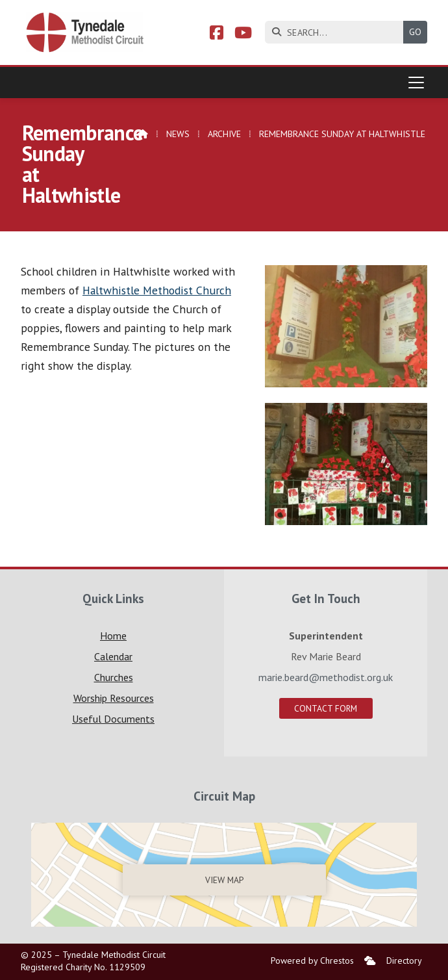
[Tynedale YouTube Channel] (243, 34)
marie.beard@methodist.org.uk (326, 677)
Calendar (113, 656)
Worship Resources (114, 698)
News (178, 134)
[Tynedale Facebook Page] (217, 34)
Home (113, 636)
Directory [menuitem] (404, 961)
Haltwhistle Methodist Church (157, 290)
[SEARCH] (337, 32)
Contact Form (326, 708)
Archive (224, 134)
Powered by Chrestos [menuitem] (312, 961)
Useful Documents (113, 719)
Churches (114, 677)
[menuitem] (370, 961)
